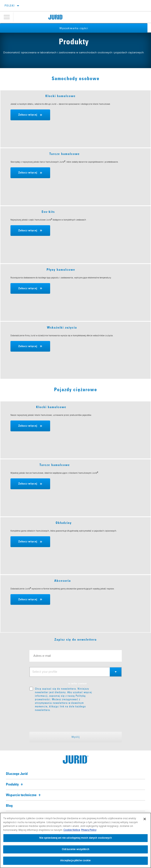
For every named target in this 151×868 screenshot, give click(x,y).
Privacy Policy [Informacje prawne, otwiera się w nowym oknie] (89, 830)
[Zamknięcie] (145, 819)
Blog (9, 806)
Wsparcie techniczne (24, 795)
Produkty (15, 785)
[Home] (56, 17)
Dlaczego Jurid (17, 774)
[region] (75, 840)
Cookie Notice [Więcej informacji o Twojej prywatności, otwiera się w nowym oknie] (72, 830)
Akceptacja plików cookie (75, 861)
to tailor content (77, 684)
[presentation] (62, 722)
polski (10, 6)
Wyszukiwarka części (75, 28)
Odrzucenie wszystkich (75, 849)
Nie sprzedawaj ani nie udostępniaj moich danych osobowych (75, 838)
